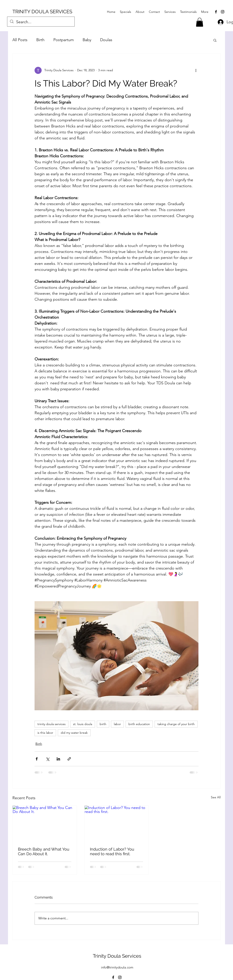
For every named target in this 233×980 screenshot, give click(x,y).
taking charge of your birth (176, 724)
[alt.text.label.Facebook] (216, 12)
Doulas (106, 40)
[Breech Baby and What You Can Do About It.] (45, 824)
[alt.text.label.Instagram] (223, 12)
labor (117, 724)
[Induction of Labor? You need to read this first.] (117, 824)
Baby (87, 40)
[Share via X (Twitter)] (48, 759)
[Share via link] (69, 759)
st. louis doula (83, 724)
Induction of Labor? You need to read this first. (112, 851)
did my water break (74, 733)
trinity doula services (51, 724)
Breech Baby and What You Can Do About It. (44, 851)
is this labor (45, 733)
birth (103, 724)
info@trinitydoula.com (117, 967)
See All (216, 797)
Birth (40, 40)
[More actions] (196, 70)
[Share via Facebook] (37, 759)
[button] (200, 22)
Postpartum (64, 40)
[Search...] (41, 22)
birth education (139, 724)
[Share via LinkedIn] (58, 759)
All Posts (20, 40)
